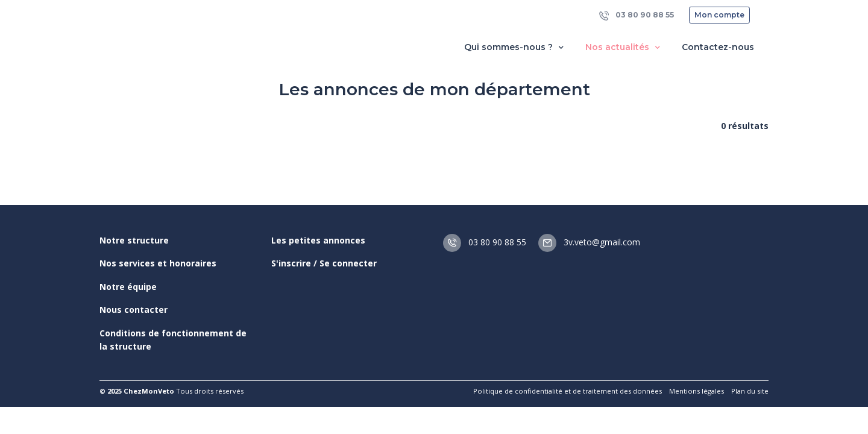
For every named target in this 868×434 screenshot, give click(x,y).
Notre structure (134, 240)
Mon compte (719, 15)
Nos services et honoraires (158, 263)
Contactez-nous (718, 47)
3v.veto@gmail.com (589, 242)
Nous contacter (134, 310)
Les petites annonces (318, 240)
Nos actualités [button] (624, 47)
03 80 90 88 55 (637, 15)
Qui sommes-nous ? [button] (515, 47)
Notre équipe (128, 287)
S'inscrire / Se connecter (324, 263)
